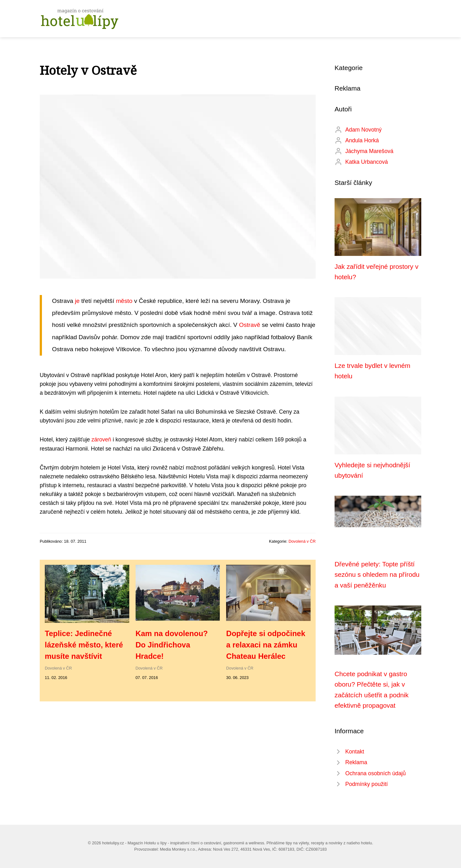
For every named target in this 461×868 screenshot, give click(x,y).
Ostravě (250, 325)
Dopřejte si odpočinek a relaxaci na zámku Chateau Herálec (266, 645)
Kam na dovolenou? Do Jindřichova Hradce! (172, 645)
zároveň (101, 440)
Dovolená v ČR (302, 541)
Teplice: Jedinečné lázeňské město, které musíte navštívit (84, 645)
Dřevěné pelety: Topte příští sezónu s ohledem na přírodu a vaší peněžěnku (377, 575)
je (77, 301)
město (124, 301)
